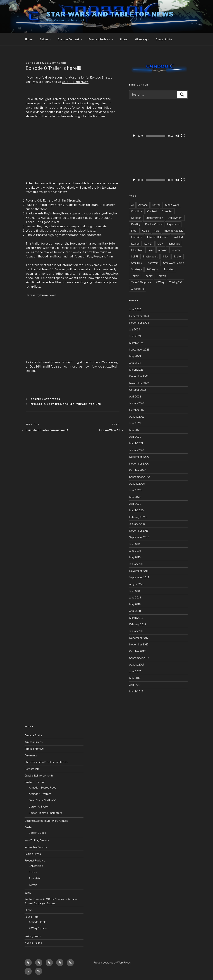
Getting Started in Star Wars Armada (46, 821)
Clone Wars (172, 205)
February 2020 (138, 517)
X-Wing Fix (137, 289)
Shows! (124, 39)
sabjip (28, 893)
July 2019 (134, 544)
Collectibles (36, 866)
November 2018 (139, 571)
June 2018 (135, 597)
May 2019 (135, 557)
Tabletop (169, 269)
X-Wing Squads (38, 928)
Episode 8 (38, 404)
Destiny (136, 224)
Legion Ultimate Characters (45, 813)
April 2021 (135, 437)
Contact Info (164, 39)
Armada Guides (34, 742)
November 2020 (139, 464)
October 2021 (137, 410)
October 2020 (138, 470)
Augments (31, 755)
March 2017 (136, 691)
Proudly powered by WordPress (112, 963)
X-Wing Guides (33, 943)
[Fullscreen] (183, 136)
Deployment (175, 218)
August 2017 (137, 665)
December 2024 (139, 316)
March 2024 (136, 343)
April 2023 (135, 363)
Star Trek (137, 263)
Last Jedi (54, 404)
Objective (137, 250)
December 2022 (139, 376)
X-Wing (160, 282)
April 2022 (135, 397)
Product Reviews (101, 39)
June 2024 (135, 336)
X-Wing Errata (33, 936)
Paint (151, 250)
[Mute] (177, 136)
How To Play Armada (37, 840)
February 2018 (138, 624)
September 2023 (139, 350)
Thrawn (161, 276)
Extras (33, 872)
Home (29, 39)
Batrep (156, 205)
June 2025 (135, 309)
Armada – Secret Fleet (42, 788)
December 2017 (139, 638)
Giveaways (142, 39)
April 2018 (135, 611)
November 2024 (139, 323)
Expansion (173, 224)
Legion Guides (37, 833)
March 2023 (136, 370)
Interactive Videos (36, 847)
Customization (154, 218)
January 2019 (137, 564)
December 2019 (139, 531)
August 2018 (137, 584)
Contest (152, 211)
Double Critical (154, 224)
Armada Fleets (38, 922)
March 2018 (136, 618)
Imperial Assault (173, 231)
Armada (143, 205)
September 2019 (139, 537)
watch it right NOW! (75, 82)
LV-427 (148, 244)
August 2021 (137, 417)
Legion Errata (33, 854)
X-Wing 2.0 (176, 282)
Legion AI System (40, 807)
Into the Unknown (158, 237)
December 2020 (139, 457)
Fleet (134, 231)
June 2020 (135, 490)
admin (62, 63)
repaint (163, 250)
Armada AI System (40, 794)
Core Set (167, 211)
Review (176, 250)
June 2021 (135, 423)
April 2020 (135, 504)
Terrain (135, 276)
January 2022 (137, 403)
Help (156, 231)
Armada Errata (33, 735)
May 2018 (135, 604)
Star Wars (153, 263)
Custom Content (70, 39)
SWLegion (153, 269)
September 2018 (139, 577)
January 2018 (137, 631)
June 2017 (135, 671)
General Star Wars (45, 399)
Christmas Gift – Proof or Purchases (46, 762)
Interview (137, 237)
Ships (166, 256)
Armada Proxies (34, 749)
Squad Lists (32, 917)
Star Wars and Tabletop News (110, 14)
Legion (135, 244)
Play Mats (35, 878)
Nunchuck (174, 244)
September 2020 (139, 477)
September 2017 (139, 658)
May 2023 (135, 356)
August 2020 (137, 484)
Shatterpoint (150, 256)
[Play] (134, 136)
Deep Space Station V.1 (43, 800)
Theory (82, 404)
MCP (160, 244)
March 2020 (136, 510)
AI (132, 205)
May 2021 (135, 430)
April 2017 (135, 685)
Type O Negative (141, 282)
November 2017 (139, 644)
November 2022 (139, 383)
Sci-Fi (134, 256)
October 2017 (137, 651)
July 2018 (134, 591)
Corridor (136, 218)
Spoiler (69, 404)
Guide (146, 231)
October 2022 (137, 390)
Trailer (95, 404)
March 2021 (136, 443)
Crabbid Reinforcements (39, 776)
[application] (158, 123)
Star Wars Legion (174, 263)
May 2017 (135, 678)
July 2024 (135, 329)
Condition (137, 211)
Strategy (136, 269)
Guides (46, 39)
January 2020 (137, 524)
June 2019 (135, 551)
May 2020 (135, 497)
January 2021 (137, 450)
